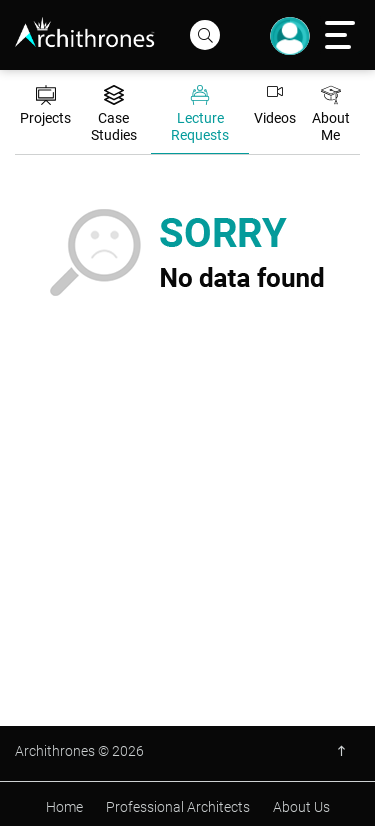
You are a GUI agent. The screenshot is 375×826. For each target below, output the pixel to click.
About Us (301, 806)
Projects (45, 106)
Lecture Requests (200, 114)
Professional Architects (178, 806)
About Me (331, 114)
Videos (275, 106)
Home (64, 806)
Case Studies (114, 114)
